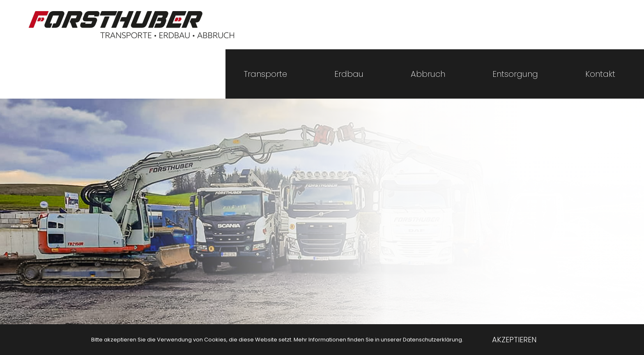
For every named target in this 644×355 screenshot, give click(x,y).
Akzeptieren (514, 340)
